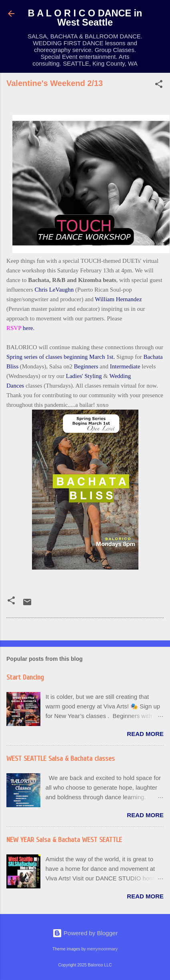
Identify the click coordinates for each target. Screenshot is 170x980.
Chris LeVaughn (54, 290)
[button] (159, 85)
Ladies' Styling (84, 376)
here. (29, 328)
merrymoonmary (102, 949)
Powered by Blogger (85, 933)
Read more (145, 734)
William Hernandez (118, 299)
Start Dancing (25, 677)
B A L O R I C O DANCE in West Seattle (85, 18)
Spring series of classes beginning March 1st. (61, 357)
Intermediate (125, 366)
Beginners (86, 366)
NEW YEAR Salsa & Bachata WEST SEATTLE (64, 840)
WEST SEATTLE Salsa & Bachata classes (61, 759)
